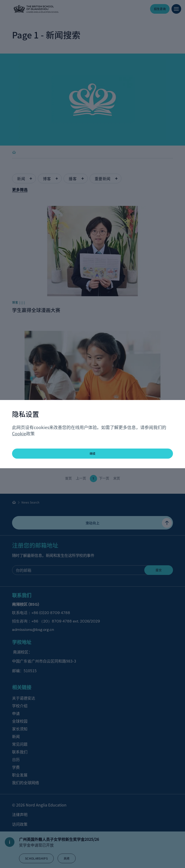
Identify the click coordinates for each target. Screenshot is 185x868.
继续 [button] (93, 453)
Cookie (19, 433)
